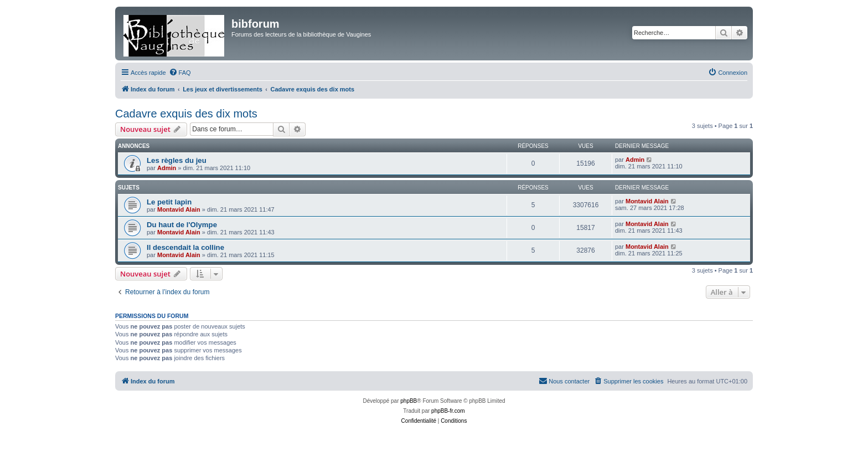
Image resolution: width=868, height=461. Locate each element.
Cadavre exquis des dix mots (186, 114)
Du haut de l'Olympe (182, 225)
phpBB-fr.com (448, 411)
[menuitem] (180, 73)
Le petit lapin (169, 202)
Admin (167, 168)
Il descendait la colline (185, 247)
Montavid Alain (179, 209)
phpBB (409, 401)
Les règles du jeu (177, 160)
